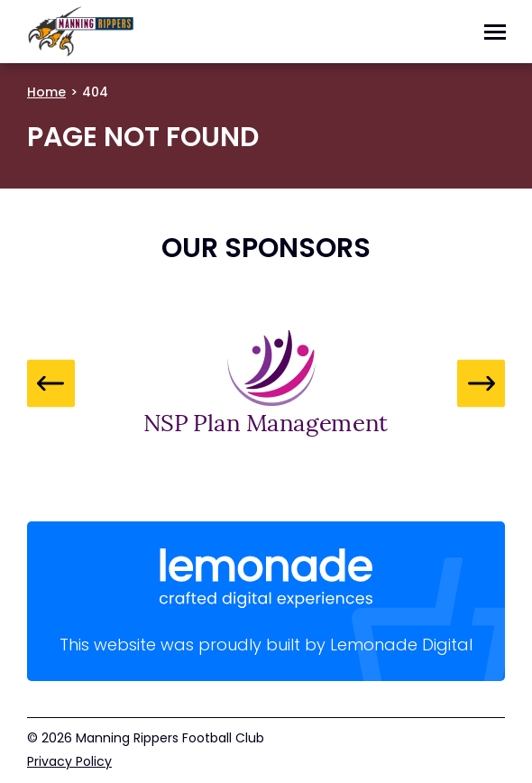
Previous (51, 383)
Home (46, 92)
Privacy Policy (69, 761)
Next (481, 383)
